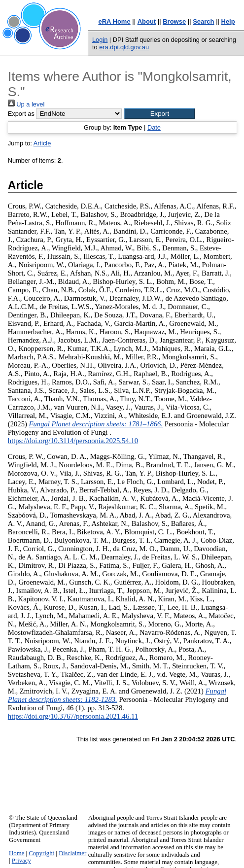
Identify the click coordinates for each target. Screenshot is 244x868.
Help (228, 21)
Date (154, 127)
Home (17, 853)
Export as (21, 114)
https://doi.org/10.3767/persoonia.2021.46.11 (73, 716)
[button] (159, 114)
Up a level (26, 104)
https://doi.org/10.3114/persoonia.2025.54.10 (73, 441)
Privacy (21, 861)
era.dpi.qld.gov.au (124, 47)
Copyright (41, 853)
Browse (174, 21)
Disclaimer (72, 853)
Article (42, 143)
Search (203, 21)
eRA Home (114, 21)
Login (100, 40)
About (147, 21)
